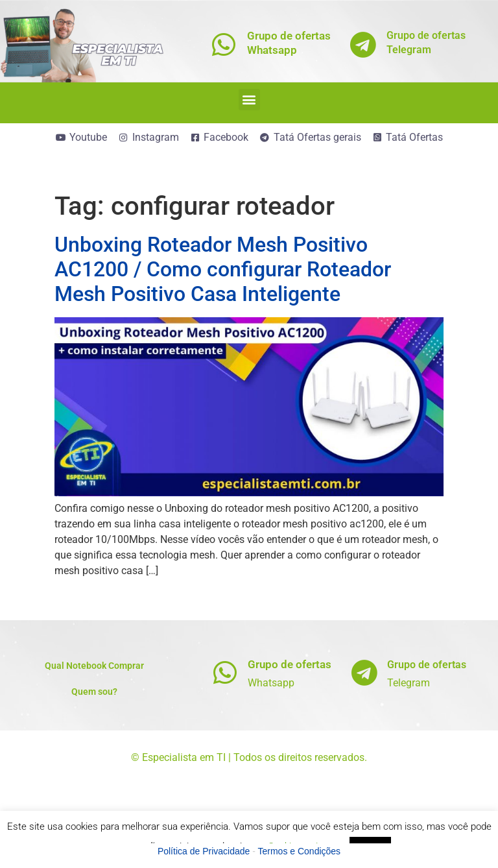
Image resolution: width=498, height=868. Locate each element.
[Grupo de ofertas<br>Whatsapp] (224, 44)
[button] (249, 100)
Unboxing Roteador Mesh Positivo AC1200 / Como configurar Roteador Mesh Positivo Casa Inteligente (223, 270)
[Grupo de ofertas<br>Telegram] (363, 44)
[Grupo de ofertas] (225, 672)
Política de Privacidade (204, 851)
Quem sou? (94, 692)
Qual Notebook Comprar (94, 666)
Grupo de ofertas (290, 664)
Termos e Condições (300, 851)
